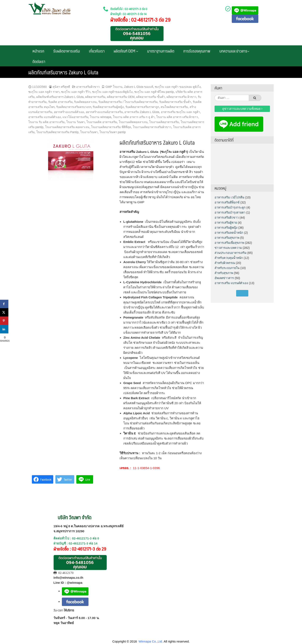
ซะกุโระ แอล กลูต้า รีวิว (76, 92)
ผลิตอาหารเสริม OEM (121, 97)
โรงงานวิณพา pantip (113, 132)
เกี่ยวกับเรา (97, 51)
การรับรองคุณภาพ (197, 51)
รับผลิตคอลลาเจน (85, 102)
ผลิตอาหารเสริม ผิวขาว (181, 97)
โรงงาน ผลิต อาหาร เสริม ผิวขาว (177, 117)
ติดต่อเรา (39, 61)
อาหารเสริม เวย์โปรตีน (229, 197)
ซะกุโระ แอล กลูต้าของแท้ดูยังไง (112, 92)
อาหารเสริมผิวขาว (88, 87)
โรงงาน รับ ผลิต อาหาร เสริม (47, 122)
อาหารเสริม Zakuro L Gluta (142, 112)
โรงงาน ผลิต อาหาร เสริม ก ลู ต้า (134, 117)
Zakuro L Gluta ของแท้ (139, 87)
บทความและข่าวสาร (234, 51)
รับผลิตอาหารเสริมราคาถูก (142, 107)
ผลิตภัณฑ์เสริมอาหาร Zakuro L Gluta (60, 97)
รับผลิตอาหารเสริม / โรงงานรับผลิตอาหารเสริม (128, 102)
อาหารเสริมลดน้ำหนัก (229, 233)
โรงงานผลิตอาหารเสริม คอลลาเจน (67, 127)
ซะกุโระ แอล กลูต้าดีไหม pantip (154, 92)
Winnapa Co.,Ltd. (151, 641)
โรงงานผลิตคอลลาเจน (133, 122)
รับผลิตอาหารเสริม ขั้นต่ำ (175, 102)
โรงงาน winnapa (100, 117)
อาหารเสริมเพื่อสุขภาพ (229, 243)
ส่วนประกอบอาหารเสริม (230, 253)
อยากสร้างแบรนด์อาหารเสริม (104, 112)
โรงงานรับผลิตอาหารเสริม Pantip (57, 132)
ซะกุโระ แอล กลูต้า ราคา (44, 92)
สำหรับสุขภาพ (224, 273)
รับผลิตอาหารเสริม (67, 51)
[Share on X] (4, 312)
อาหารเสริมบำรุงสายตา (230, 212)
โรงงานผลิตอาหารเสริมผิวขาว (152, 127)
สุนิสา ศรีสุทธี (61, 87)
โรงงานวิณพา (89, 132)
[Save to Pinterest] (4, 321)
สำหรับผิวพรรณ (225, 263)
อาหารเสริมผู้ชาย (226, 223)
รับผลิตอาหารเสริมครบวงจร (74, 107)
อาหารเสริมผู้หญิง (226, 228)
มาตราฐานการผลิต (161, 51)
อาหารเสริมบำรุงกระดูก (230, 207)
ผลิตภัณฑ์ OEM (126, 51)
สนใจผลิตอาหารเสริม (174, 107)
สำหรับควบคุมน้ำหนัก (229, 258)
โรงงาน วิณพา (75, 122)
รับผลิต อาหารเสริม (60, 102)
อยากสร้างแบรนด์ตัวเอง (69, 112)
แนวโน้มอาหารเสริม (75, 117)
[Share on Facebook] (4, 304)
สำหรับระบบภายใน (227, 268)
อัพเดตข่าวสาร (224, 278)
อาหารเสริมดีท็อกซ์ (227, 202)
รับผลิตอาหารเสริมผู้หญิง (108, 107)
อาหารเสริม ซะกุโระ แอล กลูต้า (180, 112)
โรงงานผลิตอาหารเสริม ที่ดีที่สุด (111, 127)
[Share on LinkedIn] (4, 329)
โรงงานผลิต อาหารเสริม (102, 122)
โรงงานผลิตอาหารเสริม (164, 122)
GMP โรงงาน (114, 87)
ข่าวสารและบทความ (228, 248)
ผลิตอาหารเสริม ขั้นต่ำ (150, 97)
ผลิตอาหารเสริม (95, 97)
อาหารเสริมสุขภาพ (227, 238)
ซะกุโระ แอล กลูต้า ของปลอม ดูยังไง (178, 87)
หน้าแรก (38, 51)
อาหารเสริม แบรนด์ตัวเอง (45, 117)
